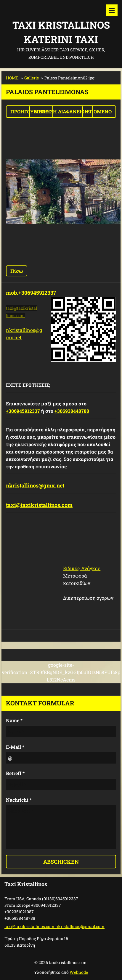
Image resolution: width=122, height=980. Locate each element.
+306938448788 (72, 411)
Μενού (112, 10)
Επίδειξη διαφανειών (61, 111)
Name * (14, 720)
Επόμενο (99, 111)
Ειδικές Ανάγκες (82, 568)
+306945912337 (23, 411)
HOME (12, 78)
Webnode (79, 972)
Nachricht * (19, 800)
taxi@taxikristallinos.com (39, 505)
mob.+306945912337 (31, 293)
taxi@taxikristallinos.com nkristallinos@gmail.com (54, 926)
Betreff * (15, 773)
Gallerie (32, 78)
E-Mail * (15, 747)
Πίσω (17, 271)
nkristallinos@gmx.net (35, 485)
